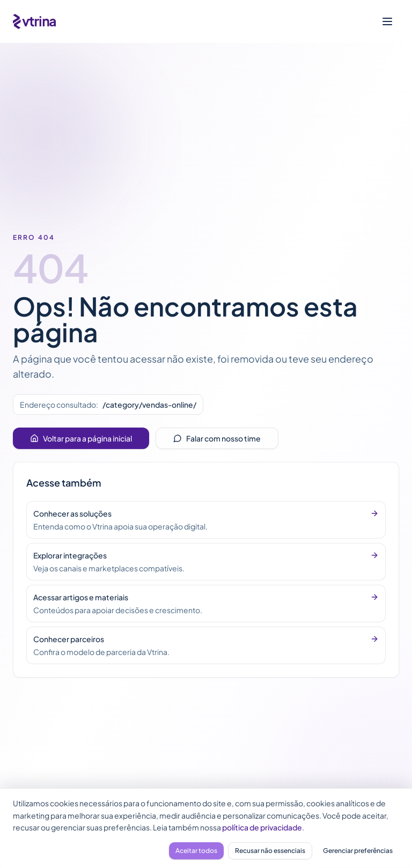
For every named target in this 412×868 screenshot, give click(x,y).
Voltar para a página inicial (81, 438)
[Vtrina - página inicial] (34, 21)
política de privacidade (262, 827)
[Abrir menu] (387, 21)
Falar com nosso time (217, 438)
